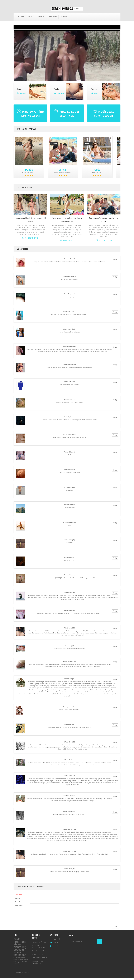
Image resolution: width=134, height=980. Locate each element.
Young (64, 17)
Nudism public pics (38, 954)
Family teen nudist (38, 951)
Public (42, 17)
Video (31, 17)
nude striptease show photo (20, 943)
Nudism (53, 17)
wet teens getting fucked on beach (21, 962)
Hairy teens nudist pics (39, 958)
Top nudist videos (27, 129)
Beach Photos (26, 973)
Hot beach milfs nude (39, 942)
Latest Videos (24, 187)
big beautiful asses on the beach (20, 951)
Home (21, 17)
